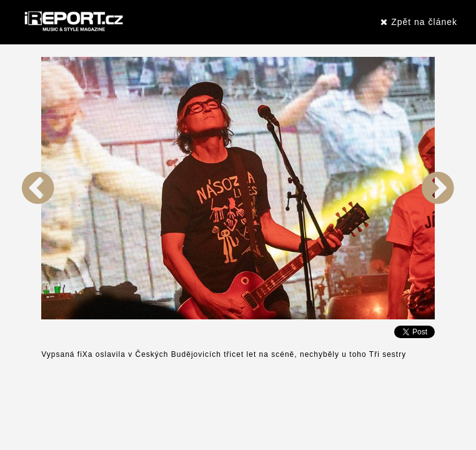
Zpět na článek (419, 22)
